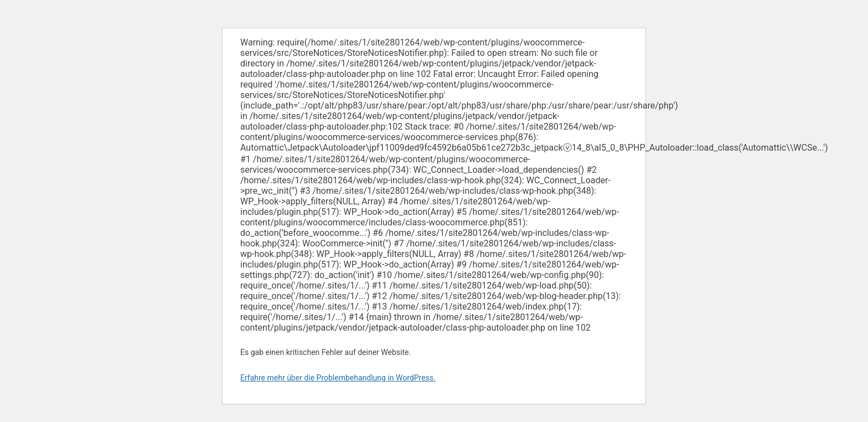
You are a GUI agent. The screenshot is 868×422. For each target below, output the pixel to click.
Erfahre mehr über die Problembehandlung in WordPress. (338, 378)
